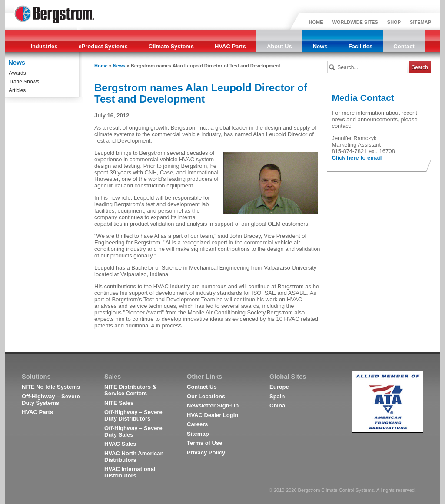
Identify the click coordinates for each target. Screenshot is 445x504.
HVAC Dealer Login (213, 415)
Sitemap (198, 434)
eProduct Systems (103, 46)
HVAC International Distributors (130, 472)
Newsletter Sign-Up (213, 406)
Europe (279, 387)
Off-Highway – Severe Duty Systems (51, 400)
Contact (404, 46)
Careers (197, 424)
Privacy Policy (206, 452)
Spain (277, 396)
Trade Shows (24, 82)
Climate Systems (171, 46)
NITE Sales (119, 403)
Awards (17, 73)
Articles (17, 90)
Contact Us (202, 387)
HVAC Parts (230, 46)
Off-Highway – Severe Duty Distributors (133, 415)
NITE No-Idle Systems (51, 387)
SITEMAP (420, 22)
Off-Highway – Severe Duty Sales (133, 431)
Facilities (361, 46)
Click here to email (357, 158)
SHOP (394, 22)
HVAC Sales (120, 444)
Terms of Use (204, 443)
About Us (279, 46)
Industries (44, 46)
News (320, 46)
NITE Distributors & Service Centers (130, 390)
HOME (316, 22)
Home (101, 66)
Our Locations (206, 396)
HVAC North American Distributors (134, 457)
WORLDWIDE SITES (355, 22)
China (277, 406)
